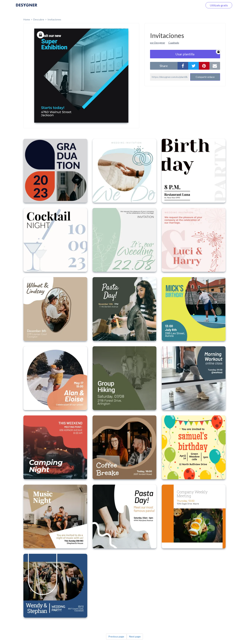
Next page (135, 636)
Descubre (39, 19)
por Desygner (158, 43)
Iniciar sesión (191, 5)
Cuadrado (174, 43)
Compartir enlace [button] (205, 77)
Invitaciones (54, 19)
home (27, 19)
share (164, 66)
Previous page (116, 636)
